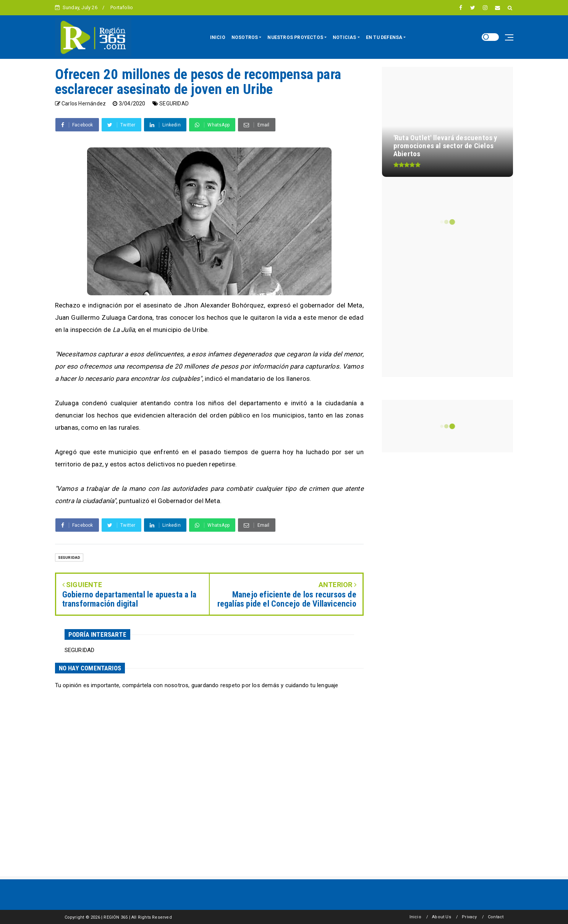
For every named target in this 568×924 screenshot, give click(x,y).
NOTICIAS (345, 37)
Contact (496, 917)
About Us (442, 917)
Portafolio (122, 7)
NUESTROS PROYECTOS (295, 37)
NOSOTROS (245, 37)
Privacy (469, 917)
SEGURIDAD (174, 104)
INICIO (218, 37)
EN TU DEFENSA (384, 37)
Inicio (415, 917)
